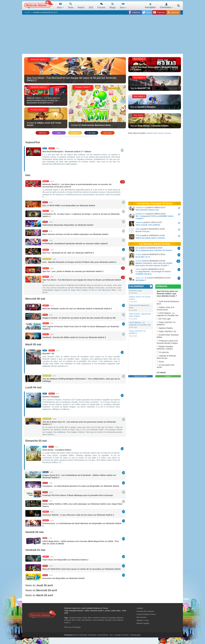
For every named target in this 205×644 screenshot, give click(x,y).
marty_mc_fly (141, 278)
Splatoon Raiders (165, 328)
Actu (60, 6)
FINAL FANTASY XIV (166, 331)
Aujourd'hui (33, 142)
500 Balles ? (141, 280)
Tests (71, 6)
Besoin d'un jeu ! (143, 231)
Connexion (166, 6)
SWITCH (43, 133)
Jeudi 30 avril (45, 585)
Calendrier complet (140, 376)
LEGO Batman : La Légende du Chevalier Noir (168, 314)
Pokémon (97, 618)
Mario (90, 618)
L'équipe (140, 608)
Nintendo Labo (110, 620)
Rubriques (75, 133)
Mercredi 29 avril (47, 590)
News (138, 269)
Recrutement (141, 617)
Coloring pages (135, 635)
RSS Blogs (77, 627)
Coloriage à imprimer (121, 635)
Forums (101, 6)
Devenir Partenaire (80, 635)
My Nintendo (87, 620)
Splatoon (120, 618)
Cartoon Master (98, 620)
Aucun (160, 362)
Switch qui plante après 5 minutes (150, 238)
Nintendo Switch (75, 618)
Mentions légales (143, 623)
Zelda (85, 618)
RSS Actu (68, 627)
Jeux (123, 6)
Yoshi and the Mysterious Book (168, 303)
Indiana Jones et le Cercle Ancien (166, 308)
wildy (138, 229)
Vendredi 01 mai (35, 550)
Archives (168, 376)
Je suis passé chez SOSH (166, 366)
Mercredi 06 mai (35, 299)
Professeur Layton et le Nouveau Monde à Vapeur (167, 342)
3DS (59, 133)
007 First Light (164, 319)
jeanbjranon (140, 207)
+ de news (91, 133)
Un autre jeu (163, 352)
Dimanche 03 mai (36, 441)
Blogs (113, 6)
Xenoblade (112, 618)
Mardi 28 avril (45, 595)
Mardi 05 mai (33, 344)
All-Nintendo (92, 635)
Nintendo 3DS (70, 620)
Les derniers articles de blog (155, 244)
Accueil (27, 12)
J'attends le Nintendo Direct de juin (166, 357)
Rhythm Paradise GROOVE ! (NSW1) (165, 348)
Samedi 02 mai (34, 532)
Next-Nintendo (103, 635)
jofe (137, 248)
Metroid (104, 618)
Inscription (150, 6)
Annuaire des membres (145, 611)
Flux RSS (108, 133)
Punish (138, 254)
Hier (28, 175)
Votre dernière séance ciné (147, 210)
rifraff (138, 235)
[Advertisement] (102, 34)
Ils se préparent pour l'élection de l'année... (154, 250)
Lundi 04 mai (33, 387)
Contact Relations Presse (146, 614)
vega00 (139, 222)
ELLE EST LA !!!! (143, 257)
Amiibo (78, 620)
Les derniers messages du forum (155, 203)
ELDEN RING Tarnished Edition (168, 336)
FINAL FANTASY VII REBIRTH (166, 324)
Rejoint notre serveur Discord (159, 133)
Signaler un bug (142, 620)
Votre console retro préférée (148, 225)
